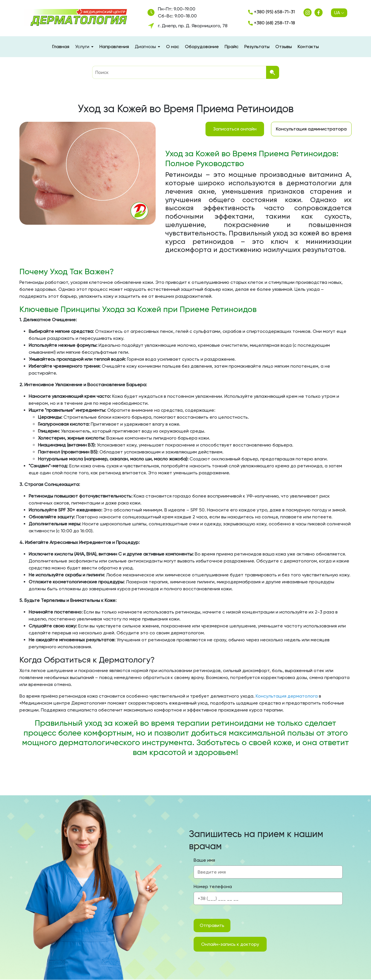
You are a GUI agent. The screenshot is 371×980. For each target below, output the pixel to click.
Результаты (257, 47)
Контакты (308, 47)
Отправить (212, 925)
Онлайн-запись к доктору (230, 944)
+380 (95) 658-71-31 (271, 12)
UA (339, 13)
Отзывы (284, 47)
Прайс (232, 47)
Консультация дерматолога (287, 696)
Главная (61, 47)
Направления (114, 47)
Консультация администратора (311, 129)
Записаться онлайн (235, 129)
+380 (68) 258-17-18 (272, 23)
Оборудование (202, 47)
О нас (173, 47)
